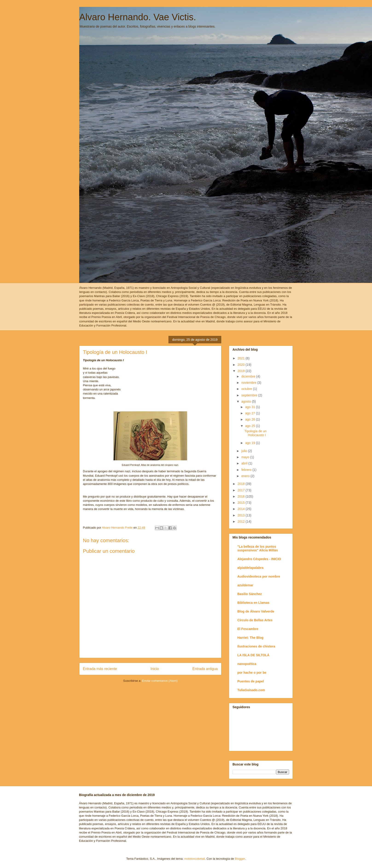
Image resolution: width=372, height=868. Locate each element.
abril (245, 463)
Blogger (240, 859)
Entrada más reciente (100, 669)
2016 (242, 496)
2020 (242, 365)
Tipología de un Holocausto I (256, 433)
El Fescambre (248, 629)
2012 (242, 521)
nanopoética (247, 664)
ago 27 (251, 413)
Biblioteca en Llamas (253, 603)
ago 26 (251, 419)
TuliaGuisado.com (251, 690)
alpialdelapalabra (250, 568)
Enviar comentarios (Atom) (160, 681)
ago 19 (251, 443)
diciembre (249, 376)
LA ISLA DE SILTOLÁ (253, 655)
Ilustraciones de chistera (256, 646)
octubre (247, 389)
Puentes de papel (251, 681)
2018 (242, 484)
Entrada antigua (205, 669)
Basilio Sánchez (250, 594)
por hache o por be (252, 673)
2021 (242, 358)
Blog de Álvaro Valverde (256, 611)
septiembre (250, 395)
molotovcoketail (195, 859)
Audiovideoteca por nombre (259, 576)
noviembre (249, 383)
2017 (242, 490)
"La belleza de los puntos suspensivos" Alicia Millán (258, 548)
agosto (247, 401)
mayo (246, 457)
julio (245, 451)
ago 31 (251, 407)
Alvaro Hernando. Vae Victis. (138, 17)
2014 (242, 509)
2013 (242, 515)
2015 (242, 503)
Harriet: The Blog (250, 638)
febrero (247, 470)
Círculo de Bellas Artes (255, 620)
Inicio (155, 669)
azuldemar (245, 585)
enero (246, 476)
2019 (242, 371)
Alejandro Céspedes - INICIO (259, 559)
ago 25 (251, 426)
